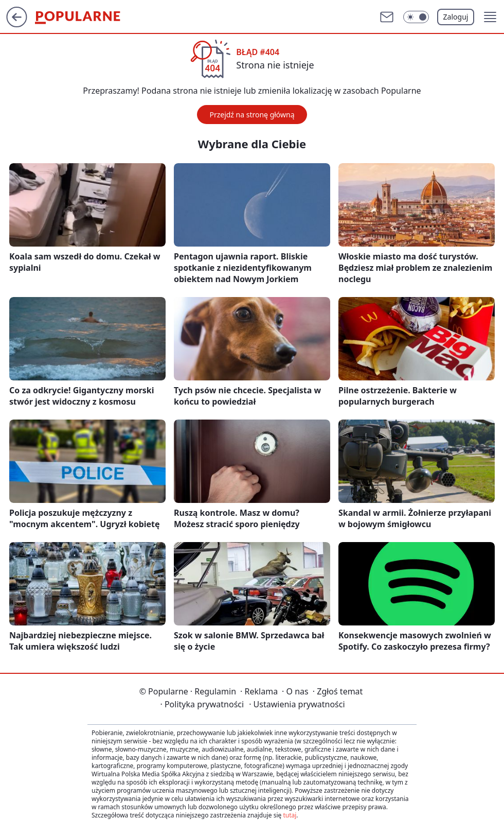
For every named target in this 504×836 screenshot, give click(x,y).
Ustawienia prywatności (297, 704)
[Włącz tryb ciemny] (416, 17)
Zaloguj (456, 17)
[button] (490, 17)
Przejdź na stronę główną (252, 115)
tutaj (290, 815)
